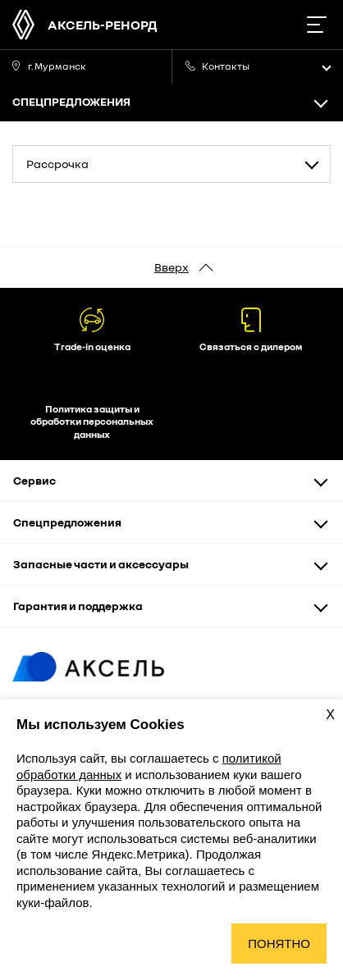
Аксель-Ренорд (102, 25)
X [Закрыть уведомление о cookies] (330, 715)
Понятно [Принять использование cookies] (279, 944)
